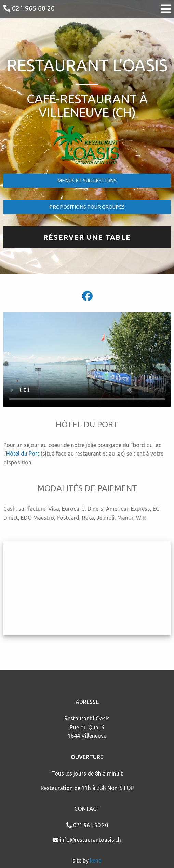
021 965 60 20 (29, 8)
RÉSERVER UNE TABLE (87, 237)
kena (96, 860)
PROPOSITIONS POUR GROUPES (87, 207)
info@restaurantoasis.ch (87, 840)
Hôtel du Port (23, 454)
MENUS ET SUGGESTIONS (87, 181)
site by (81, 860)
